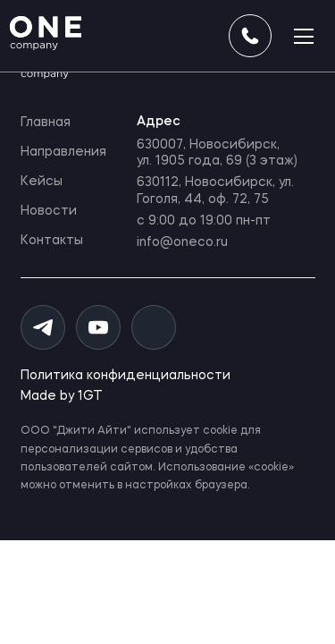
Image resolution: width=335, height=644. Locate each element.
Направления (63, 152)
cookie (220, 431)
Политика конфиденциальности (126, 376)
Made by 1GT (62, 396)
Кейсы (42, 182)
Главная (46, 123)
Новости (49, 211)
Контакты (52, 241)
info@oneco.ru (182, 242)
